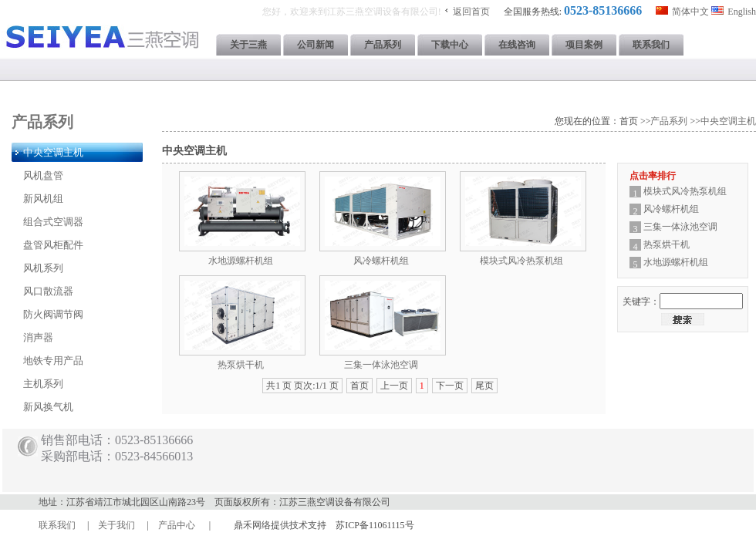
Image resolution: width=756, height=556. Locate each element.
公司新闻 (316, 45)
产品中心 (177, 525)
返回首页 (471, 12)
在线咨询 (517, 45)
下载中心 (450, 45)
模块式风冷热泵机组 (521, 261)
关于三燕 (248, 45)
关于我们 (116, 525)
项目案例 (584, 45)
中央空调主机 (728, 121)
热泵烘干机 (241, 365)
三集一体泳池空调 (381, 365)
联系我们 (651, 45)
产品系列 (383, 45)
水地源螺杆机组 (241, 261)
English (742, 12)
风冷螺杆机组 (381, 261)
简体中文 (690, 12)
